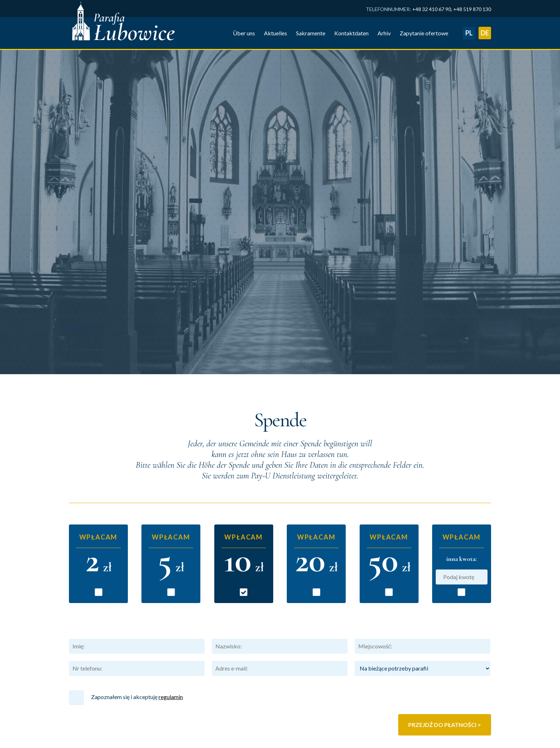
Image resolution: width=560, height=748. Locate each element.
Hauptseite (83, 723)
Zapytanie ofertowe (192, 735)
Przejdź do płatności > (445, 587)
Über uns (80, 735)
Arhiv (175, 723)
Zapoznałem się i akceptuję (126, 560)
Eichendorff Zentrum (463, 745)
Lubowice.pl (474, 737)
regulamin (171, 559)
